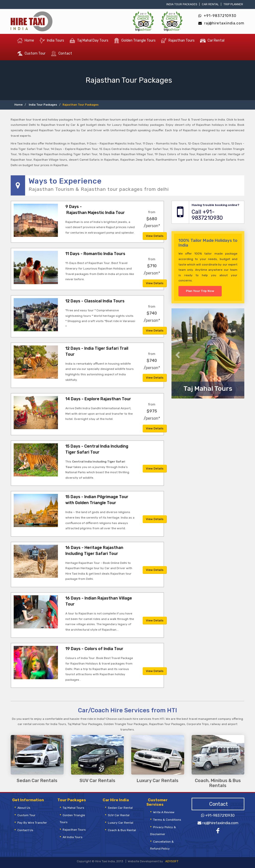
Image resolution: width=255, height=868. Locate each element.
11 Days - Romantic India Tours (95, 254)
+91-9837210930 (217, 16)
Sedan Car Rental (120, 808)
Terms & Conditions (167, 820)
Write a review (164, 812)
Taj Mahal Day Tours (89, 41)
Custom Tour (31, 54)
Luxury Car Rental (121, 823)
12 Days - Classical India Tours (95, 301)
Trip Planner (233, 4)
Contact (62, 54)
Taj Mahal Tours (73, 808)
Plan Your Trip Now (200, 291)
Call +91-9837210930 (207, 215)
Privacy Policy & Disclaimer (163, 831)
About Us (24, 808)
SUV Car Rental (119, 815)
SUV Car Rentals (97, 781)
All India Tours (73, 837)
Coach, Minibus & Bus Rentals (218, 783)
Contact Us (25, 830)
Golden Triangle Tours (135, 41)
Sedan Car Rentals (37, 781)
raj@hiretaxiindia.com (221, 23)
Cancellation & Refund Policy (162, 845)
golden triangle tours (72, 819)
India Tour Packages (182, 4)
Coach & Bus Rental (122, 830)
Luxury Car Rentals (158, 781)
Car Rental (210, 4)
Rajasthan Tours (178, 41)
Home (26, 41)
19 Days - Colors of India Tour (94, 649)
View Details (155, 236)
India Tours (52, 41)
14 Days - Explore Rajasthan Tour (98, 399)
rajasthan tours (74, 830)
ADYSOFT (172, 861)
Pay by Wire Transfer (32, 823)
